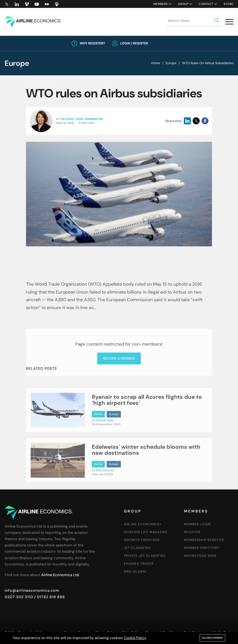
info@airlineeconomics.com (32, 590)
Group (183, 4)
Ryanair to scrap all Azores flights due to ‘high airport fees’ (147, 422)
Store (228, 4)
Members (161, 4)
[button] (229, 23)
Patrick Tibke (105, 443)
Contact (206, 4)
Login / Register (134, 43)
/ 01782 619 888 (49, 597)
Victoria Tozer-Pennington (82, 119)
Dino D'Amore (105, 493)
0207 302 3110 (19, 597)
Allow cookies (212, 638)
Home (155, 63)
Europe (171, 63)
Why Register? (92, 43)
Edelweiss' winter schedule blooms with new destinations (146, 472)
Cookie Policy (135, 638)
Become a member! (119, 407)
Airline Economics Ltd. (60, 575)
